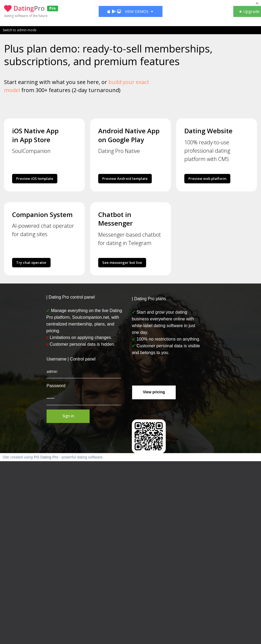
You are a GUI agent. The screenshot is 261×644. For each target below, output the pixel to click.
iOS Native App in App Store (35, 135)
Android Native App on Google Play (129, 135)
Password (56, 386)
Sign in (68, 416)
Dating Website (208, 131)
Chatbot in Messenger (115, 219)
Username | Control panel (71, 359)
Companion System (42, 214)
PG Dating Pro (46, 457)
